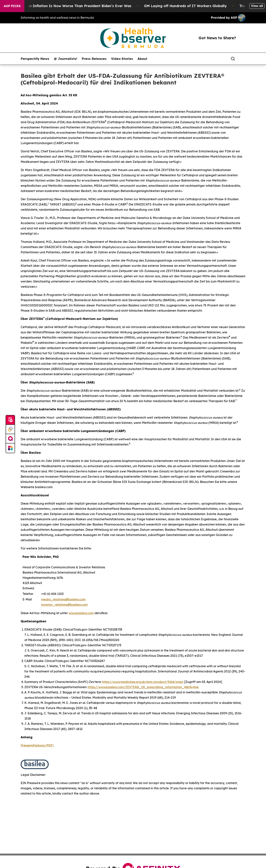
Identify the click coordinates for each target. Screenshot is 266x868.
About (142, 59)
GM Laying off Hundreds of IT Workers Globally (190, 6)
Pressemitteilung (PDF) (37, 745)
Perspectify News (35, 59)
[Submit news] (10, 420)
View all (257, 6)
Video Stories (122, 59)
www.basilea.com (81, 613)
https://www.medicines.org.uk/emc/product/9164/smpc (143, 682)
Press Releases (94, 59)
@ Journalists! (65, 59)
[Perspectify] (10, 429)
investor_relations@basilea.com (64, 605)
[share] (243, 59)
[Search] (233, 59)
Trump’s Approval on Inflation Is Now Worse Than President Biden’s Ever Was (68, 6)
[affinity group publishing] (10, 439)
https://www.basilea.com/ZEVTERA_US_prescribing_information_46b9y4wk (143, 687)
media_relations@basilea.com (63, 599)
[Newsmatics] (10, 448)
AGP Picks (12, 6)
